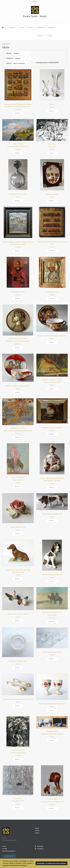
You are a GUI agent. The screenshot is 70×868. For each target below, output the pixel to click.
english (35, 1)
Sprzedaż (41, 28)
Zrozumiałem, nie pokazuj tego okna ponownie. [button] (51, 863)
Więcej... (18, 113)
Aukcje (12, 28)
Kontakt (5, 849)
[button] (28, 866)
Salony (40, 36)
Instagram (39, 849)
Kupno (22, 28)
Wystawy (51, 28)
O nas (50, 36)
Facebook (39, 846)
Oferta (30, 28)
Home (4, 44)
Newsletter (9, 856)
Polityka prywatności (9, 851)
